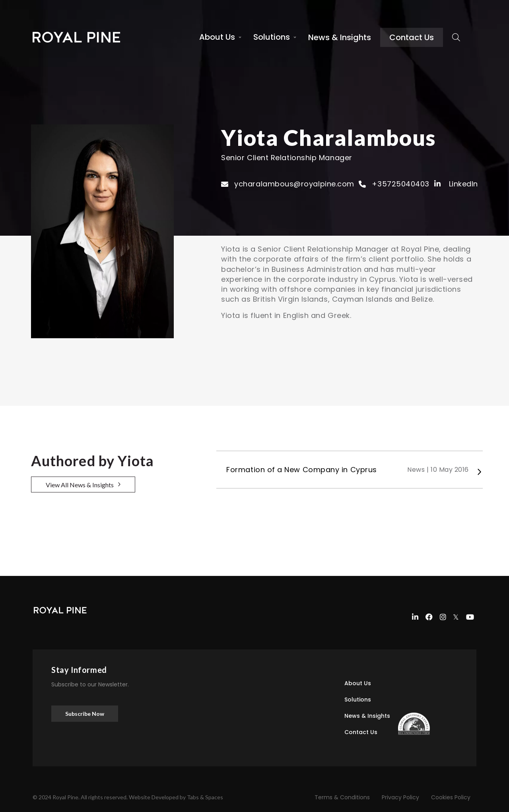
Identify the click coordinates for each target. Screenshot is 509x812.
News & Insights (340, 37)
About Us (217, 37)
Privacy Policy (400, 797)
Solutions (272, 37)
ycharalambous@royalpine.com (294, 184)
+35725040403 (400, 184)
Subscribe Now (85, 714)
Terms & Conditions (342, 797)
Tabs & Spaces (205, 797)
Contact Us (412, 37)
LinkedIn (456, 184)
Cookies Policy (451, 797)
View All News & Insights (80, 485)
